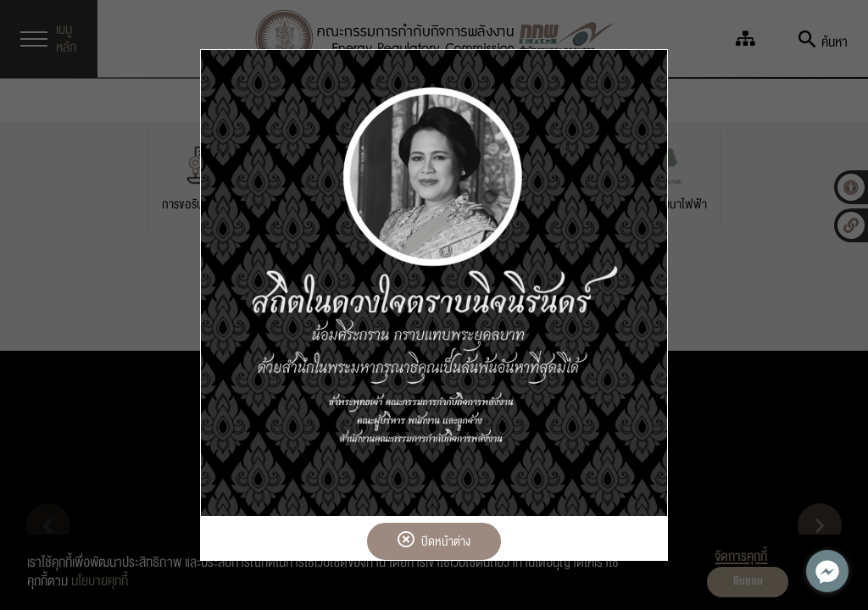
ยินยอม (748, 581)
